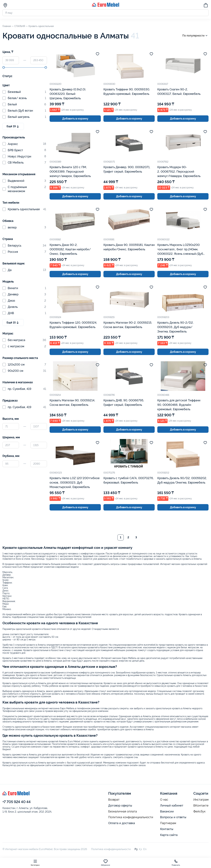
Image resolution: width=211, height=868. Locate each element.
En (145, 849)
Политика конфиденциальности (131, 817)
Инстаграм (201, 800)
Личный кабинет (172, 805)
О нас (164, 800)
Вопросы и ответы (173, 817)
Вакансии (167, 811)
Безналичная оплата (123, 811)
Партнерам (168, 823)
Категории (35, 863)
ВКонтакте (201, 806)
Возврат (114, 800)
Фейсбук (199, 811)
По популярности (195, 36)
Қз (141, 849)
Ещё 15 (13, 322)
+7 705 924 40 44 (17, 802)
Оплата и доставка (122, 823)
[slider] (4, 67)
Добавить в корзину (75, 119)
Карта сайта (169, 835)
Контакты (167, 829)
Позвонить (176, 863)
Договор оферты (120, 805)
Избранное (105, 863)
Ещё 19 (13, 126)
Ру (136, 849)
